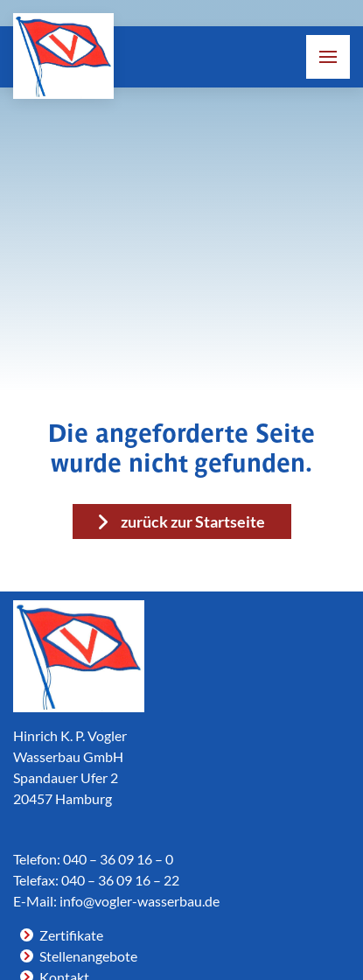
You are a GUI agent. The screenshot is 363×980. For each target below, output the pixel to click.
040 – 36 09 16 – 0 (118, 859)
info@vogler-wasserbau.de (140, 901)
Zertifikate (71, 935)
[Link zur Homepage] (63, 56)
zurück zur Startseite (193, 521)
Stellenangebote (88, 956)
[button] (328, 57)
